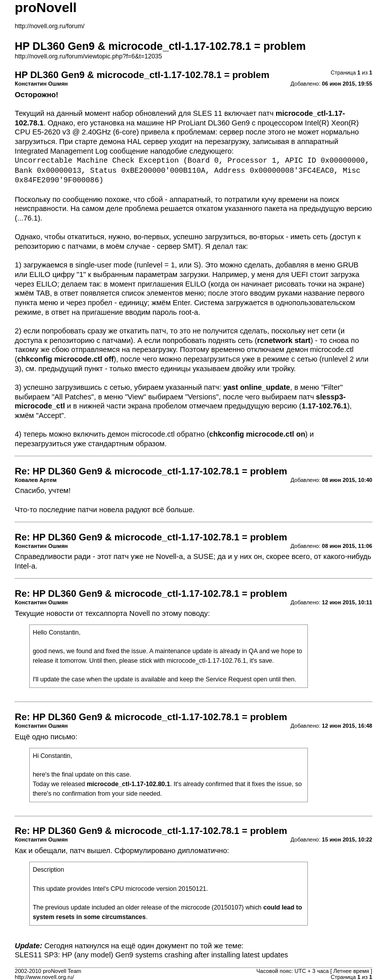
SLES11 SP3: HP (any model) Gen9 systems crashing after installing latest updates (151, 955)
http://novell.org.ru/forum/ (49, 26)
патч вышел (90, 851)
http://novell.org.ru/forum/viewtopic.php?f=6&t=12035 (88, 56)
